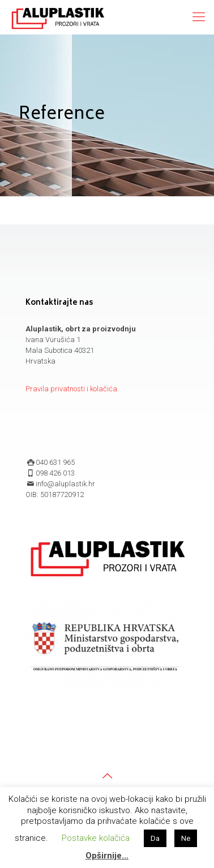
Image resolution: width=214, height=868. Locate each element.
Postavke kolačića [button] (96, 838)
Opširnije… (107, 856)
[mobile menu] (199, 17)
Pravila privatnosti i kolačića (71, 389)
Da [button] (155, 838)
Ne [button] (186, 838)
